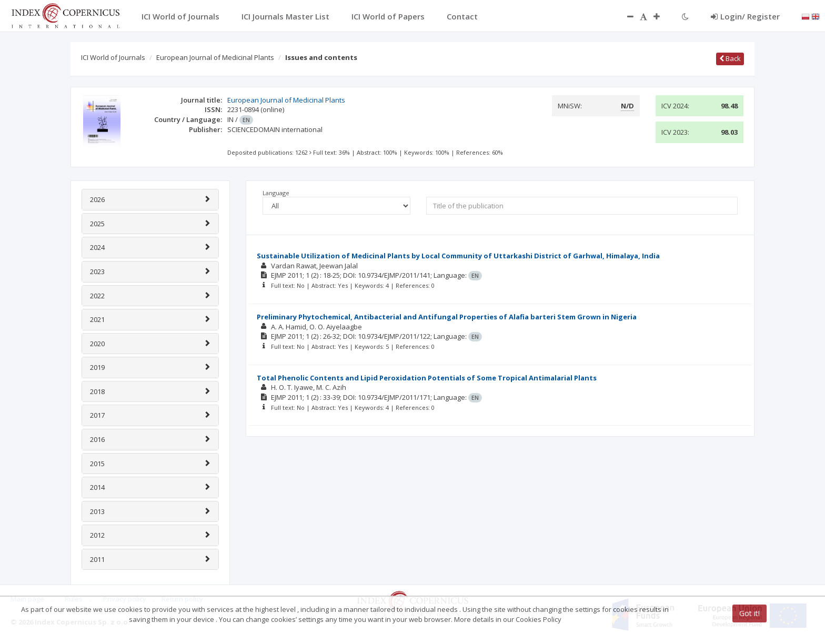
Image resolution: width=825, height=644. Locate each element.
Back (730, 58)
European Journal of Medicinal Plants (215, 57)
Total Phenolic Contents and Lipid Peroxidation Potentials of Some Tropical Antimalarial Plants (427, 378)
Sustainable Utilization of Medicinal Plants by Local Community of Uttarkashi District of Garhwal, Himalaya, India (458, 256)
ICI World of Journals (113, 57)
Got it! (749, 613)
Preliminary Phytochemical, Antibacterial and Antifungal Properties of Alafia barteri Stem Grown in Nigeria (447, 317)
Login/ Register (745, 16)
